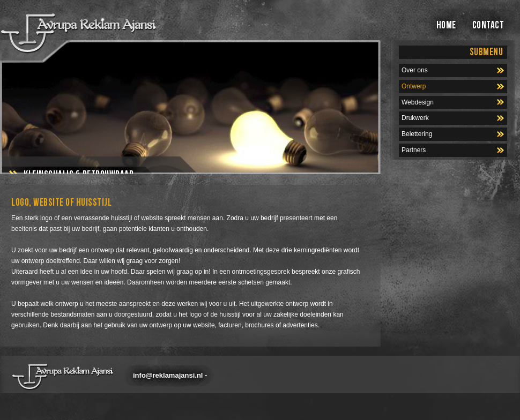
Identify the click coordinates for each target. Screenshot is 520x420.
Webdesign (418, 102)
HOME (446, 25)
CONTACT (488, 25)
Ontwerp (414, 86)
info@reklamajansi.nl (168, 375)
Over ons (415, 70)
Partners (414, 150)
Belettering (417, 134)
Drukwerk (415, 118)
